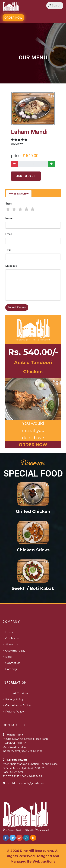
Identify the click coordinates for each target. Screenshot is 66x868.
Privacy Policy (14, 699)
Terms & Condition (17, 693)
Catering (11, 669)
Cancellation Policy (18, 705)
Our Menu (12, 638)
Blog (8, 657)
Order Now (13, 18)
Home (10, 632)
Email (9, 234)
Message (11, 266)
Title (8, 250)
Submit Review (17, 307)
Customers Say (15, 651)
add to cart (26, 176)
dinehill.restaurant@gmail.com (25, 783)
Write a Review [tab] (19, 194)
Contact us (13, 663)
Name (9, 218)
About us (12, 644)
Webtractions (44, 861)
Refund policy (15, 712)
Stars (9, 204)
